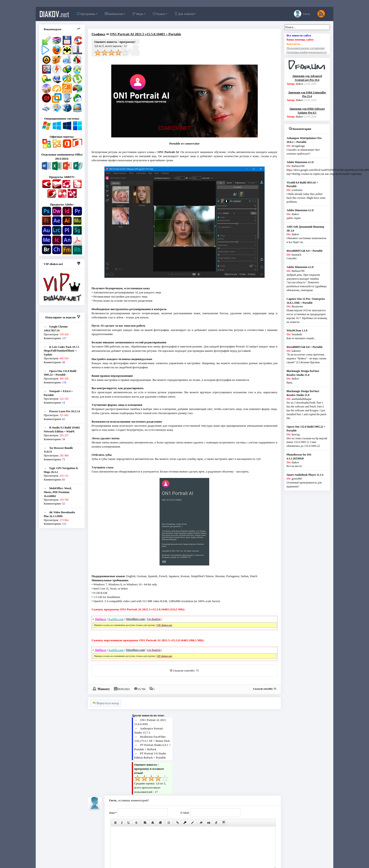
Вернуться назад (106, 703)
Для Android (184, 14)
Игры (138, 14)
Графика (98, 34)
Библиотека (114, 14)
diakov (54, 14)
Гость (302, 14)
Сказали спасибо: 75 (186, 670)
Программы (86, 14)
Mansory (104, 689)
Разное (159, 14)
